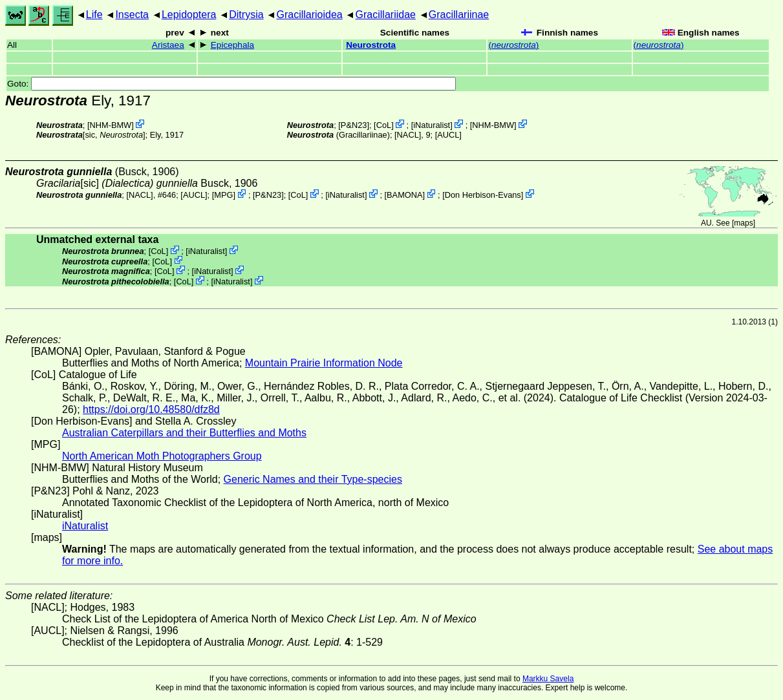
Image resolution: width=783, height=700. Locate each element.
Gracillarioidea (309, 15)
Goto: (231, 84)
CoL (384, 125)
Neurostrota (371, 45)
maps (743, 223)
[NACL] (408, 135)
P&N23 (354, 125)
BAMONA (404, 195)
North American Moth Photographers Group (162, 456)
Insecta (132, 15)
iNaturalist (432, 125)
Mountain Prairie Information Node (324, 363)
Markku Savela (548, 679)
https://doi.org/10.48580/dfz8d (151, 409)
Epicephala (232, 45)
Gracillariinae (459, 15)
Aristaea (168, 45)
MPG (223, 195)
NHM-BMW (111, 125)
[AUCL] (448, 135)
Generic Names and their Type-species (313, 479)
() (513, 45)
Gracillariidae (386, 15)
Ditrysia (246, 15)
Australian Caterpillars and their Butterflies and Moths (184, 433)
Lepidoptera (189, 15)
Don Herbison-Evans (483, 195)
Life (94, 15)
